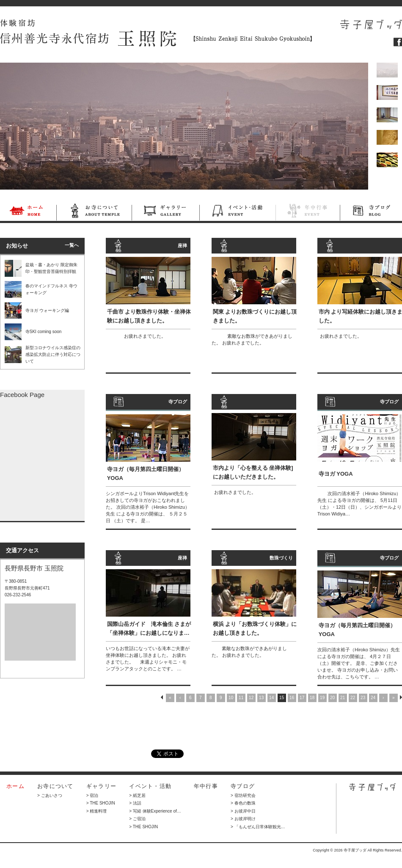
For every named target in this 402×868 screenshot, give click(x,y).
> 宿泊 (92, 795)
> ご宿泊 (137, 819)
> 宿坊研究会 (243, 795)
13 (261, 698)
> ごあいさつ (50, 795)
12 (251, 698)
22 (353, 698)
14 (271, 698)
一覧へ (72, 245)
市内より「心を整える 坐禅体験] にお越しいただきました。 (253, 472)
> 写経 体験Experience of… (155, 811)
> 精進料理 (97, 811)
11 (241, 698)
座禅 (182, 245)
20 (332, 698)
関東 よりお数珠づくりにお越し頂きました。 (255, 316)
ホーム (28, 212)
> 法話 (135, 803)
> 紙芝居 (137, 795)
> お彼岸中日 (243, 811)
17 (302, 698)
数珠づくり (281, 558)
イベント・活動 (237, 212)
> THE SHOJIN (101, 803)
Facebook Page (22, 395)
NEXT (401, 697)
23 (363, 698)
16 (292, 698)
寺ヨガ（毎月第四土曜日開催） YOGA (146, 474)
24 (373, 698)
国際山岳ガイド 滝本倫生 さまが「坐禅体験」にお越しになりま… (149, 628)
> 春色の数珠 (243, 803)
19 (322, 698)
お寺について (94, 212)
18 (312, 698)
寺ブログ (371, 212)
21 (343, 698)
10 (231, 698)
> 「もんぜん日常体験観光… (258, 827)
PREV (162, 697)
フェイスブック (398, 42)
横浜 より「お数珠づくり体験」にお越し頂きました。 (255, 628)
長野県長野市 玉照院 (34, 568)
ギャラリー (165, 212)
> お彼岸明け (243, 819)
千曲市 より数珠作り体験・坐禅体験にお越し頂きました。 (149, 316)
